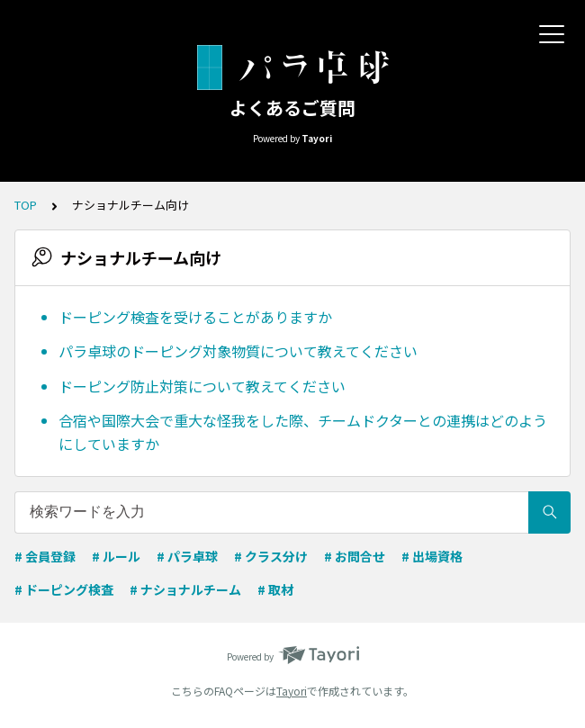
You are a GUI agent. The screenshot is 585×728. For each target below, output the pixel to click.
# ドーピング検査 (64, 589)
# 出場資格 (432, 556)
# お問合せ (355, 556)
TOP (26, 205)
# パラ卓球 (187, 556)
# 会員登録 (45, 556)
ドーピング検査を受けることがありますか (195, 317)
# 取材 (275, 589)
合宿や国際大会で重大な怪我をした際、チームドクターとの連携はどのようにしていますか (303, 432)
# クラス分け (271, 556)
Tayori (292, 691)
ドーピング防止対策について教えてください (202, 386)
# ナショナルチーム (185, 589)
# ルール (116, 556)
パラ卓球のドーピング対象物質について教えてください (238, 351)
